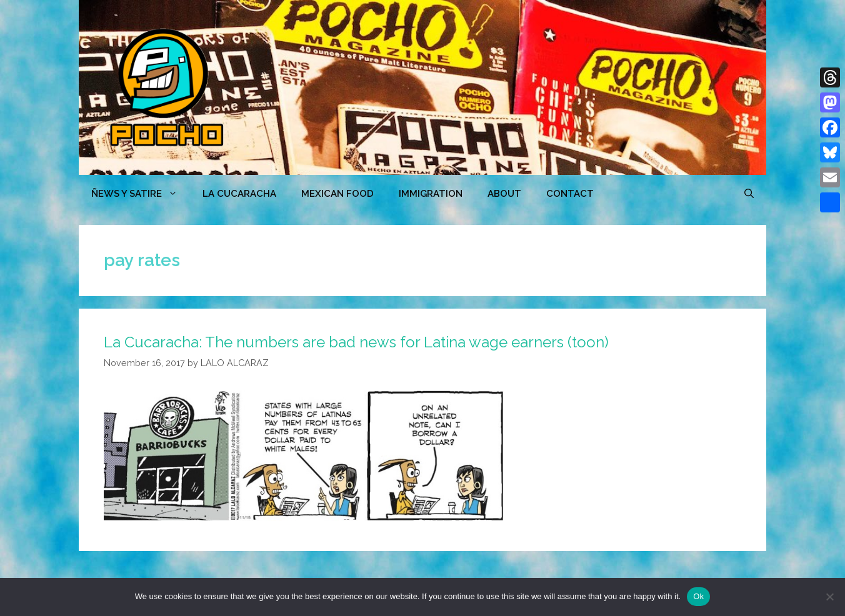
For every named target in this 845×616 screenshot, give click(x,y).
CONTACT (570, 194)
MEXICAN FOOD (337, 194)
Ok (698, 596)
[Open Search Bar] (749, 194)
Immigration (431, 194)
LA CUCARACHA (239, 194)
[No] (829, 597)
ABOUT (504, 194)
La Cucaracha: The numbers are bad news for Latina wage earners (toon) (356, 342)
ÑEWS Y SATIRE (141, 194)
